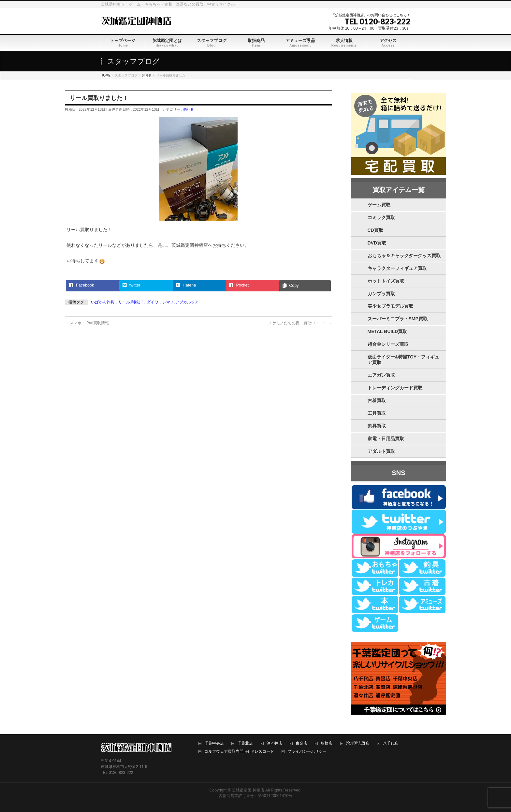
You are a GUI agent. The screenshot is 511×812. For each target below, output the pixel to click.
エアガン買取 (381, 375)
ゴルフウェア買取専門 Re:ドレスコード (239, 752)
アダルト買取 (381, 451)
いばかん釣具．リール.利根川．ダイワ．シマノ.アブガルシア (145, 302)
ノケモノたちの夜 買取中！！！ (300, 323)
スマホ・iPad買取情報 (87, 323)
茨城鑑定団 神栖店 (248, 790)
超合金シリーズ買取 (388, 344)
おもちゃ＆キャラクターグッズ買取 (404, 256)
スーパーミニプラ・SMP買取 (398, 319)
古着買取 (377, 400)
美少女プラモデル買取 (390, 306)
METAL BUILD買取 (387, 331)
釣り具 (189, 109)
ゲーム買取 (379, 205)
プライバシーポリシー (307, 752)
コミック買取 (381, 217)
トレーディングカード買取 (395, 388)
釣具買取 (377, 426)
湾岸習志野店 (358, 743)
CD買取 (375, 230)
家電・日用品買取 (386, 439)
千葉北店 (245, 743)
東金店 (301, 743)
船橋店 (327, 743)
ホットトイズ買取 (386, 281)
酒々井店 (274, 743)
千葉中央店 (214, 743)
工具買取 (377, 413)
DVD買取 (377, 243)
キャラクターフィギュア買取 (397, 268)
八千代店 (391, 743)
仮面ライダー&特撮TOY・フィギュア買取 (404, 360)
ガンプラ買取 (381, 294)
